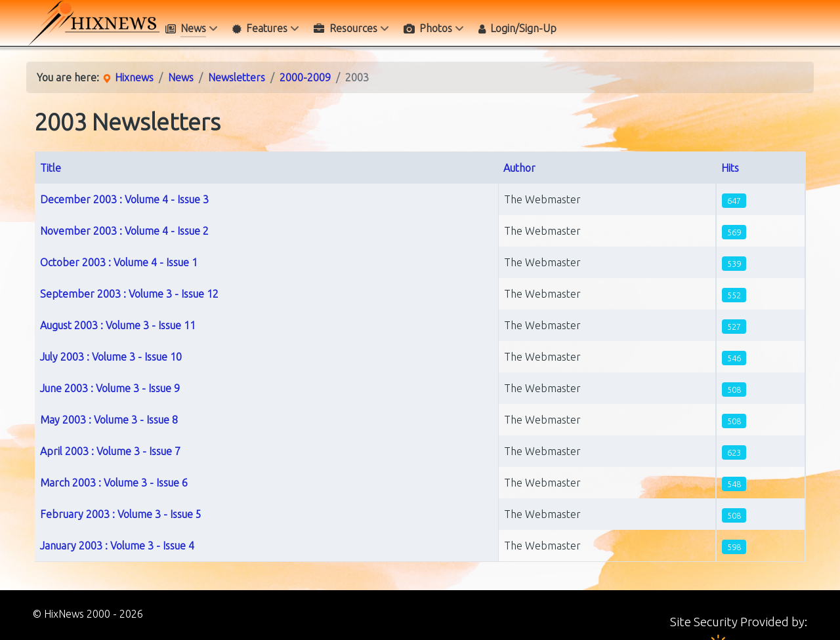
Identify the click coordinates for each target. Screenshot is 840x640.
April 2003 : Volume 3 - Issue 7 (110, 451)
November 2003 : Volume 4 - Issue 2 (124, 231)
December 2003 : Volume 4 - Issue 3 (124, 199)
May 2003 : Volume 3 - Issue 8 (109, 420)
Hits (730, 168)
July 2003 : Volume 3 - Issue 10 (111, 357)
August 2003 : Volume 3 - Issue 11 (118, 325)
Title (51, 168)
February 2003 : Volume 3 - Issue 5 (121, 514)
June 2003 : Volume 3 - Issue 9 (110, 388)
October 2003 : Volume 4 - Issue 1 (119, 262)
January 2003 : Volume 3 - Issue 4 (117, 546)
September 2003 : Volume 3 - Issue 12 (129, 294)
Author (519, 168)
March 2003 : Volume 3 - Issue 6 (114, 483)
